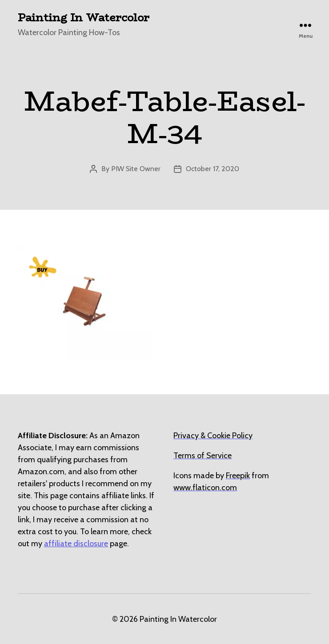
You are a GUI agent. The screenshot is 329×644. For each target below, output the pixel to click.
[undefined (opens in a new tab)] (238, 476)
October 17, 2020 (213, 169)
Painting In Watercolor (84, 18)
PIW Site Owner (136, 169)
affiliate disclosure (76, 544)
